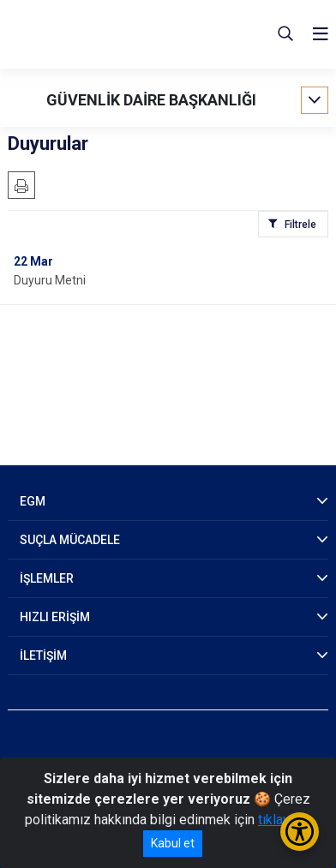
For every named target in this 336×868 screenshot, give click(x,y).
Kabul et (173, 843)
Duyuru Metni (50, 280)
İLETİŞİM (43, 655)
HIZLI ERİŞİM (55, 617)
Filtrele (300, 224)
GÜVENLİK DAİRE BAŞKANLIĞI (151, 100)
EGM (33, 501)
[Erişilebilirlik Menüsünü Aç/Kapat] (300, 832)
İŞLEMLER (47, 578)
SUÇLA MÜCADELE (70, 540)
